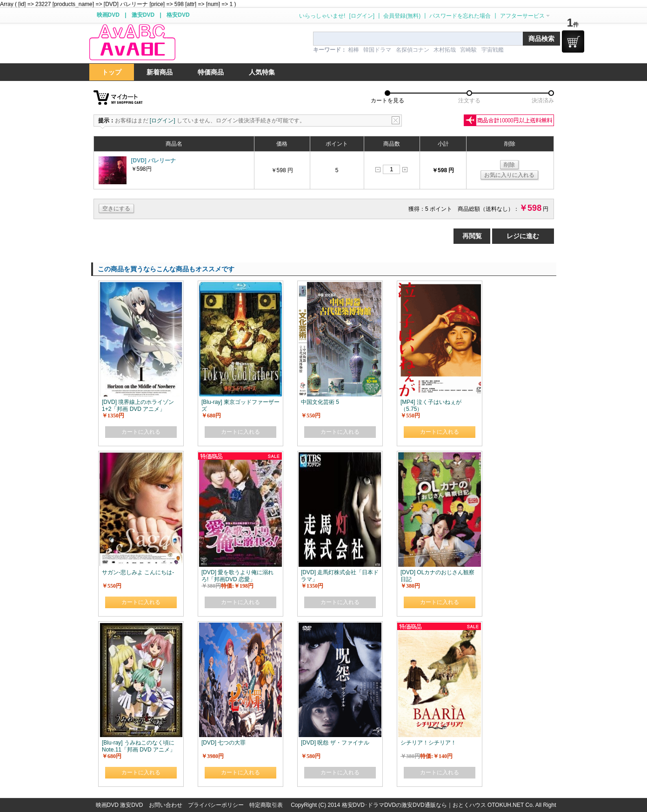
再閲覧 (472, 236)
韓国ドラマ (377, 50)
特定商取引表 (266, 805)
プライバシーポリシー (216, 805)
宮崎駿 (468, 50)
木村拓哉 (445, 50)
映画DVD (108, 15)
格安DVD (178, 15)
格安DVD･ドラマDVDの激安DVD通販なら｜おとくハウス (415, 805)
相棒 (354, 50)
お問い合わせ (166, 805)
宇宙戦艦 (493, 50)
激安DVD (143, 15)
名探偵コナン (413, 50)
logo (132, 43)
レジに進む (523, 236)
